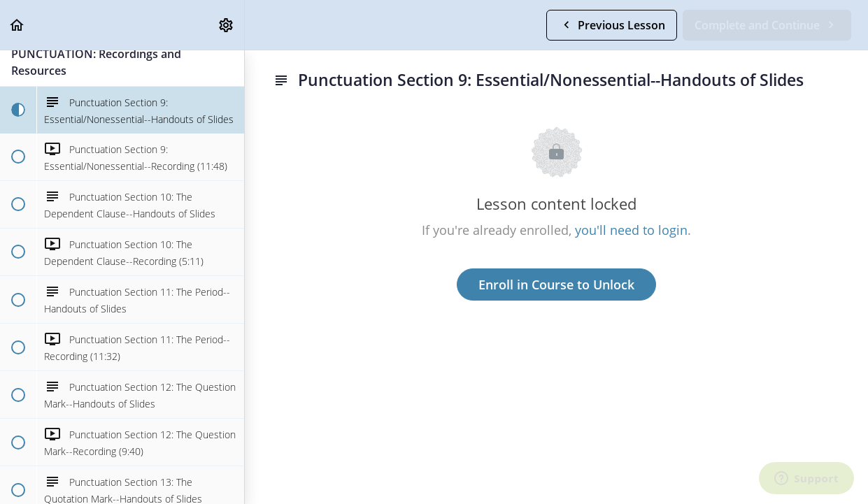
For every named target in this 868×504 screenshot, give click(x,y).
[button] (17, 25)
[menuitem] (227, 25)
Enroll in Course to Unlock (556, 285)
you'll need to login (631, 230)
